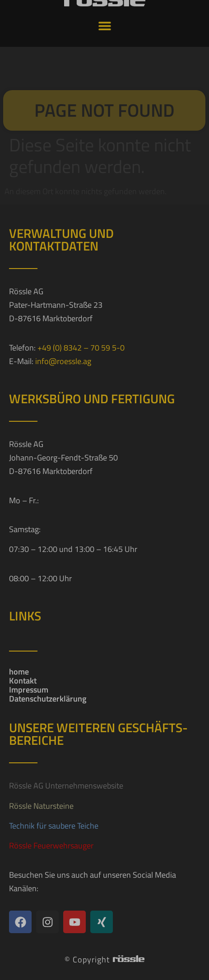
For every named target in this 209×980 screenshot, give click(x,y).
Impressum (29, 690)
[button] (104, 17)
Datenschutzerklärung (48, 699)
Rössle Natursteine (41, 806)
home (19, 672)
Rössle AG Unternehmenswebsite (66, 786)
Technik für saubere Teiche (54, 826)
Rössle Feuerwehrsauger (51, 846)
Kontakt (23, 681)
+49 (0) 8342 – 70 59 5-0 (81, 348)
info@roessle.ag (63, 361)
